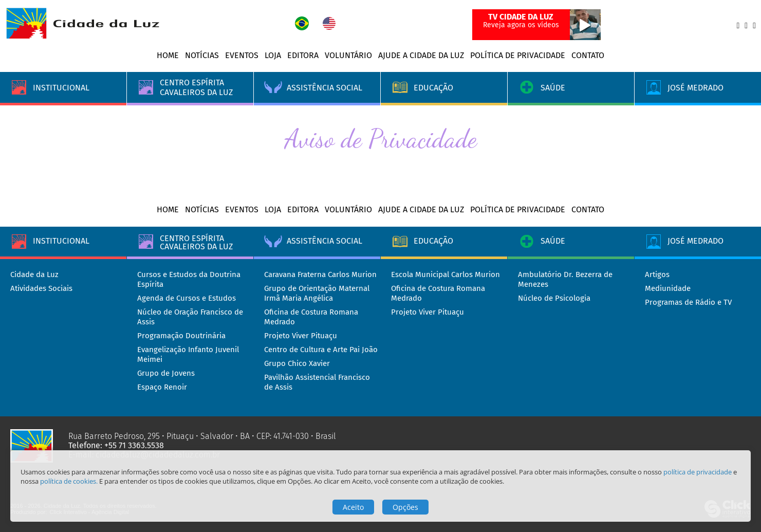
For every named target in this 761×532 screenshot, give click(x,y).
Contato (588, 55)
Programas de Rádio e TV (688, 302)
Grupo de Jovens (166, 373)
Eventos (242, 55)
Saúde (553, 241)
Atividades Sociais (41, 288)
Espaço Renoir (162, 387)
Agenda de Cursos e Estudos (187, 298)
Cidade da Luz (34, 274)
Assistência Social (324, 241)
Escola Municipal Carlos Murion (446, 274)
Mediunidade (668, 288)
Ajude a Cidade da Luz (421, 55)
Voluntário (348, 55)
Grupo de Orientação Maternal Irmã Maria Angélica (317, 293)
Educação (433, 241)
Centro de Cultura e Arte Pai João (321, 350)
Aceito (353, 507)
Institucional (61, 241)
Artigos (657, 274)
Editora (303, 55)
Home (168, 55)
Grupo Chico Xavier (297, 363)
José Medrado (695, 241)
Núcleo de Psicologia (554, 298)
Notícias (202, 55)
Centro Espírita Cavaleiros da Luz (196, 242)
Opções (405, 507)
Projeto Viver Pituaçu (301, 336)
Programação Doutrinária (181, 336)
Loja (273, 55)
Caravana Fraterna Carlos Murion (320, 274)
